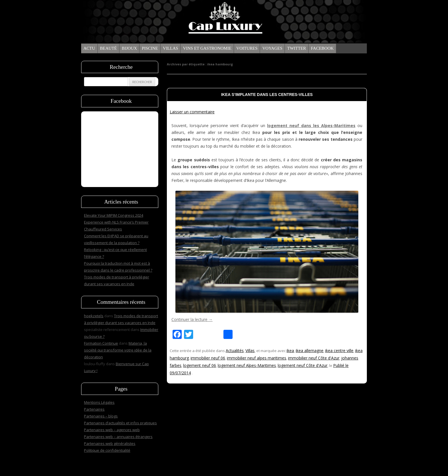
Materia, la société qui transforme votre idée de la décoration (118, 350)
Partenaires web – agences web (112, 430)
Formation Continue (101, 343)
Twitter (297, 48)
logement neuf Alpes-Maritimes (247, 365)
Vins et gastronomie (207, 48)
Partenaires (94, 409)
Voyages (272, 48)
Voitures (247, 48)
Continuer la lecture (192, 319)
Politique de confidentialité (107, 450)
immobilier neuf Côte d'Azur (314, 358)
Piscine (150, 48)
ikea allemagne (310, 351)
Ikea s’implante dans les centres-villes (267, 95)
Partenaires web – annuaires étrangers (118, 437)
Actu (89, 48)
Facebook (322, 48)
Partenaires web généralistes (110, 443)
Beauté (108, 48)
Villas (170, 48)
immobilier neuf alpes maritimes (257, 358)
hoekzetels (94, 316)
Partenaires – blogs (101, 416)
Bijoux (129, 48)
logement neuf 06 (200, 365)
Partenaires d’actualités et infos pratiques (120, 423)
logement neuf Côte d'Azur (303, 365)
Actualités (235, 351)
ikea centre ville (339, 351)
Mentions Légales (99, 402)
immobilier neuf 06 (208, 358)
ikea (290, 351)
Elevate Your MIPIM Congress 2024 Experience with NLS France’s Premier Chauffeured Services (116, 222)
